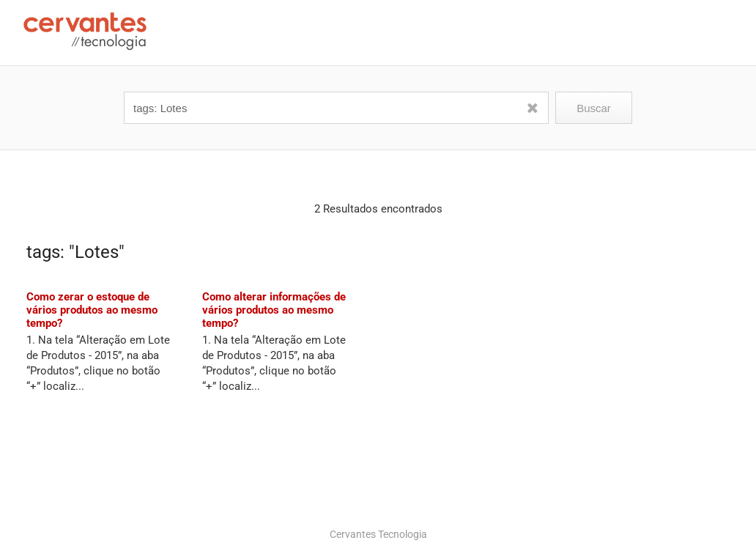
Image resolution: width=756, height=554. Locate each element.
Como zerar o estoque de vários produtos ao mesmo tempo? (92, 310)
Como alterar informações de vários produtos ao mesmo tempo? (274, 310)
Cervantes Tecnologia (378, 534)
